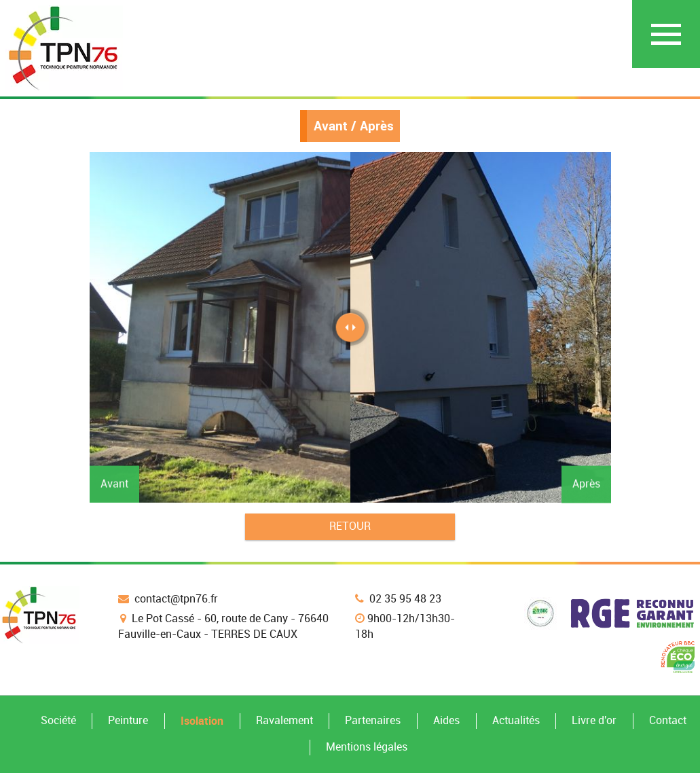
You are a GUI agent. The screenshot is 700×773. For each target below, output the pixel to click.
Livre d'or (594, 720)
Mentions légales (367, 747)
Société (58, 720)
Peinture (128, 720)
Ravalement (284, 720)
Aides (446, 720)
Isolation (202, 721)
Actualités (516, 720)
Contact (668, 720)
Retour (350, 526)
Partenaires (373, 720)
